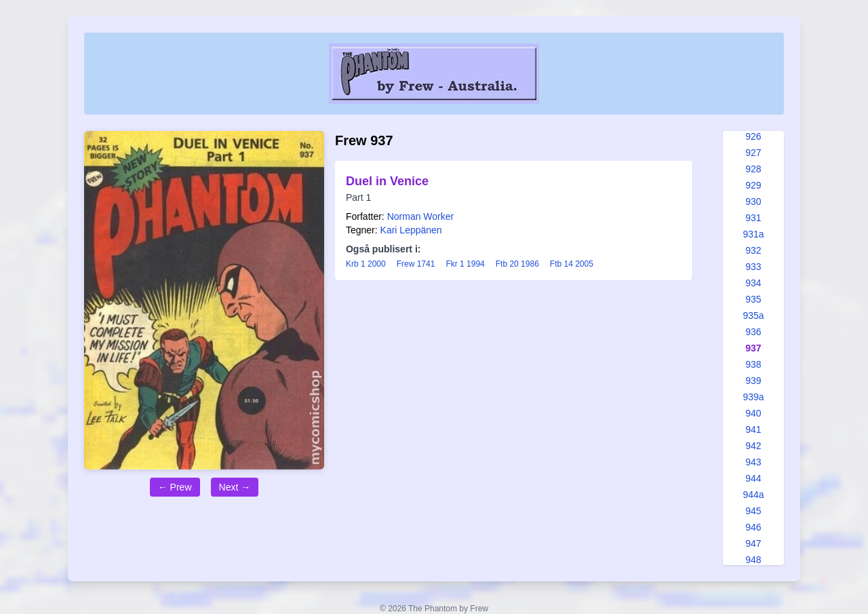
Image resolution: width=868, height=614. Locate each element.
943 (753, 462)
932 (753, 250)
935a (753, 315)
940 (753, 413)
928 (753, 169)
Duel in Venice (387, 181)
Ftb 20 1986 (517, 264)
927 (753, 153)
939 (753, 381)
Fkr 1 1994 (465, 264)
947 (753, 543)
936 (753, 332)
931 (753, 218)
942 (753, 446)
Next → (235, 487)
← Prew (175, 487)
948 (753, 560)
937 (753, 348)
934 (753, 283)
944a (753, 495)
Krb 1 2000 (366, 264)
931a (753, 234)
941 (753, 429)
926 (753, 136)
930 (753, 202)
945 (753, 511)
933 (753, 267)
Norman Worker (421, 216)
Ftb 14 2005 (572, 264)
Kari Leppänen (411, 230)
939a (753, 397)
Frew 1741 (416, 264)
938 (753, 364)
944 (753, 478)
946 (753, 527)
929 (753, 185)
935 (753, 299)
